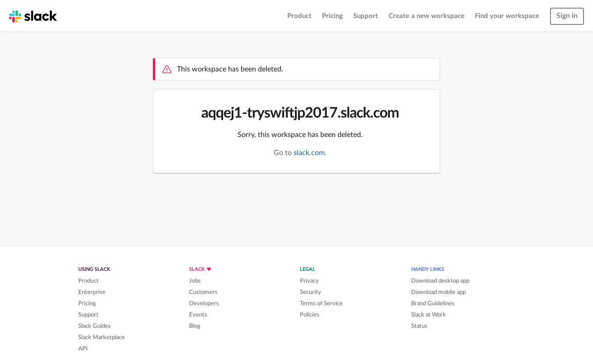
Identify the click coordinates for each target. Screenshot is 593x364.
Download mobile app (439, 292)
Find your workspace (507, 16)
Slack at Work (429, 315)
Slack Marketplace (102, 337)
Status (419, 326)
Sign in (567, 16)
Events (198, 315)
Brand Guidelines (433, 303)
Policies (310, 315)
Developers (204, 303)
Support (366, 16)
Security (311, 292)
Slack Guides (95, 326)
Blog (195, 326)
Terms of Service (321, 303)
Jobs (195, 281)
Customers (203, 292)
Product (299, 16)
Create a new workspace (427, 16)
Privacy (309, 281)
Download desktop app (440, 281)
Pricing (332, 16)
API (83, 349)
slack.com (309, 153)
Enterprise (92, 292)
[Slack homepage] (33, 16)
